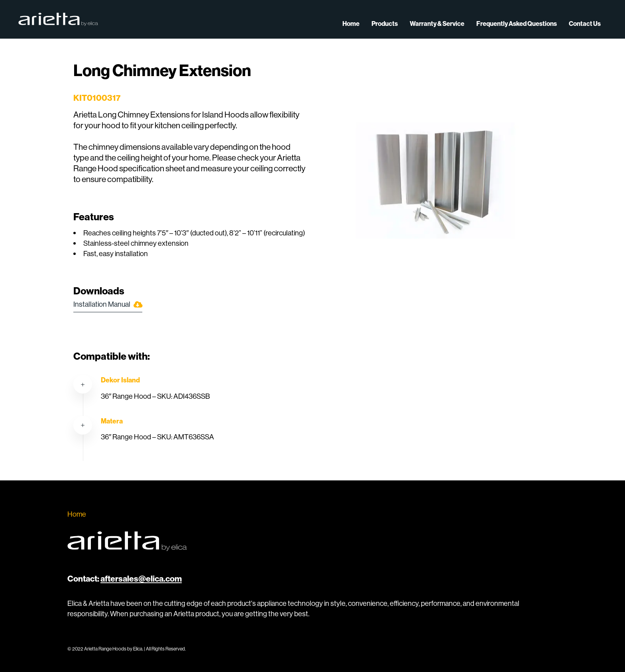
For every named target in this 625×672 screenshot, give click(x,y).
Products (385, 24)
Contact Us (585, 24)
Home (351, 24)
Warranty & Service (437, 24)
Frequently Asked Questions (517, 24)
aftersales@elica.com (141, 579)
